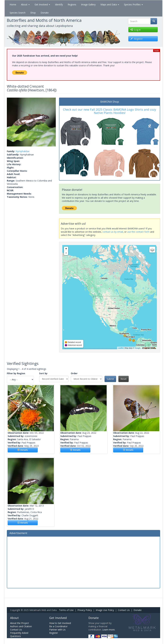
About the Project (19, 623)
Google (137, 348)
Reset (124, 379)
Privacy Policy (85, 610)
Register (54, 633)
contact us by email (113, 232)
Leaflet (121, 348)
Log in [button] (136, 30)
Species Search (18, 13)
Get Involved (42, 4)
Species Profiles (133, 4)
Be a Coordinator (58, 626)
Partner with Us (57, 630)
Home (13, 4)
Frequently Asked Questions (19, 634)
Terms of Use (66, 610)
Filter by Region (16, 373)
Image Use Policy (105, 610)
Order (74, 373)
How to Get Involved (60, 623)
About (25, 4)
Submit (110, 379)
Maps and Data (110, 4)
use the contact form (138, 232)
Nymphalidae (23, 151)
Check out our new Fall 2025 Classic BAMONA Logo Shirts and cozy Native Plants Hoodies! (110, 111)
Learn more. (109, 630)
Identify (59, 4)
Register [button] (137, 39)
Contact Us (124, 610)
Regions (72, 4)
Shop (33, 13)
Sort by (43, 373)
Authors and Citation (21, 626)
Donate (45, 13)
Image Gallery (88, 4)
